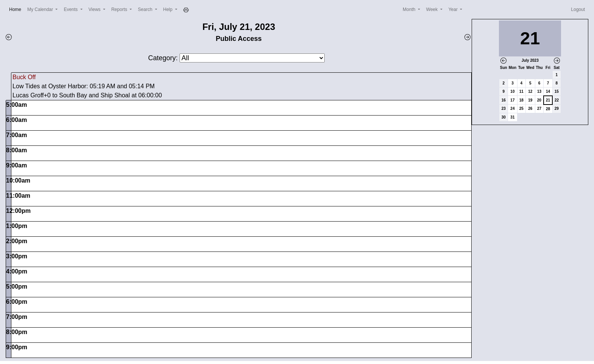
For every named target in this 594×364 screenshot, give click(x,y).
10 (512, 91)
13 (539, 91)
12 (530, 91)
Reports (120, 9)
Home (17, 9)
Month (410, 9)
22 (557, 100)
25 (521, 109)
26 (530, 109)
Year (454, 9)
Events (71, 9)
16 (504, 100)
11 (521, 91)
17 (512, 100)
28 (548, 109)
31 (512, 117)
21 (548, 100)
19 (530, 100)
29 (557, 109)
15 (557, 91)
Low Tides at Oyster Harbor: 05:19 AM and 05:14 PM (84, 86)
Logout (578, 9)
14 (548, 91)
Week (433, 9)
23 (504, 109)
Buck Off (24, 77)
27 (539, 109)
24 (512, 109)
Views (95, 9)
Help (169, 9)
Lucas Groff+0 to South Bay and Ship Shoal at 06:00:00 (87, 95)
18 (521, 100)
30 (504, 117)
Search (146, 9)
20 (539, 100)
